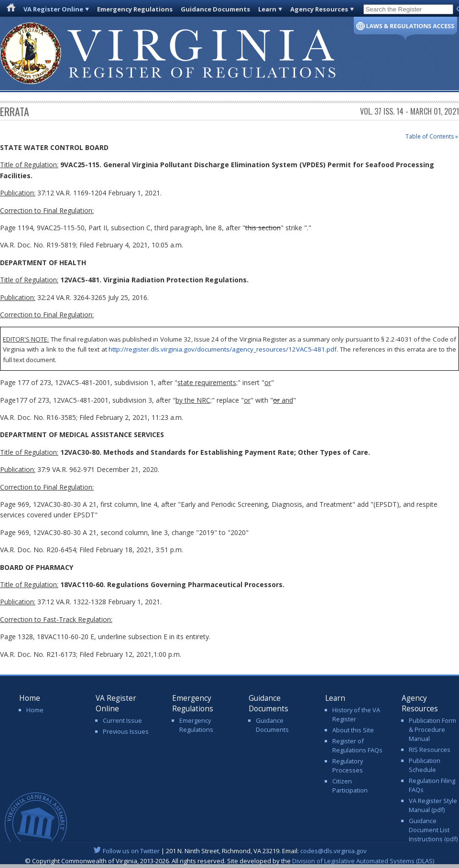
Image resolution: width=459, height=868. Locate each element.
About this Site (353, 730)
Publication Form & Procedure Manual (432, 729)
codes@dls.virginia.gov (333, 851)
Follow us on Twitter (131, 851)
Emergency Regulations (135, 9)
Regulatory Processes (348, 766)
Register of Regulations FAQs (357, 745)
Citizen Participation (350, 786)
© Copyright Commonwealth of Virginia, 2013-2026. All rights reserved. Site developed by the (229, 861)
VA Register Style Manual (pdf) (433, 805)
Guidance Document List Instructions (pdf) (433, 830)
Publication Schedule (425, 765)
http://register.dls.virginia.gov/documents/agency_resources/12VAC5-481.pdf (223, 349)
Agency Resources (319, 9)
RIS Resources (430, 750)
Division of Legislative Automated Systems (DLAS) (363, 861)
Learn (267, 9)
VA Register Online (53, 9)
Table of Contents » (432, 136)
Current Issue (122, 720)
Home (35, 710)
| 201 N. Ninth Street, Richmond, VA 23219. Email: (230, 851)
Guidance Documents (215, 9)
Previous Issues (126, 731)
